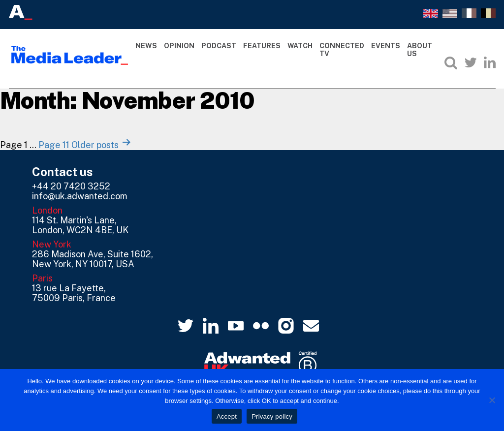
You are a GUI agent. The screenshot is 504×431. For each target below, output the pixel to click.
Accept (227, 416)
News (146, 46)
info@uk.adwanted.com (80, 196)
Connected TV (342, 50)
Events (386, 46)
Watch (300, 46)
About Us (420, 50)
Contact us (63, 172)
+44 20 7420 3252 (71, 186)
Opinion (179, 46)
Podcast (219, 46)
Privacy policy (272, 416)
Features (262, 46)
